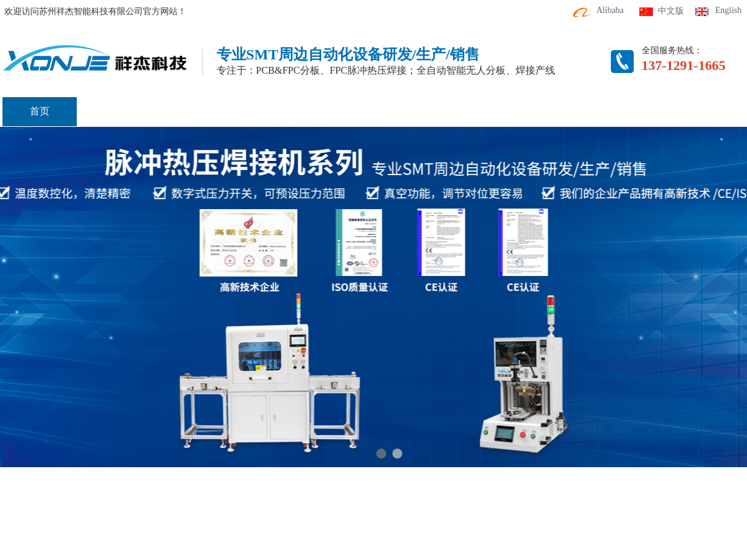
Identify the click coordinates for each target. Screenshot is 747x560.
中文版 (671, 11)
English (729, 10)
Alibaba (610, 10)
